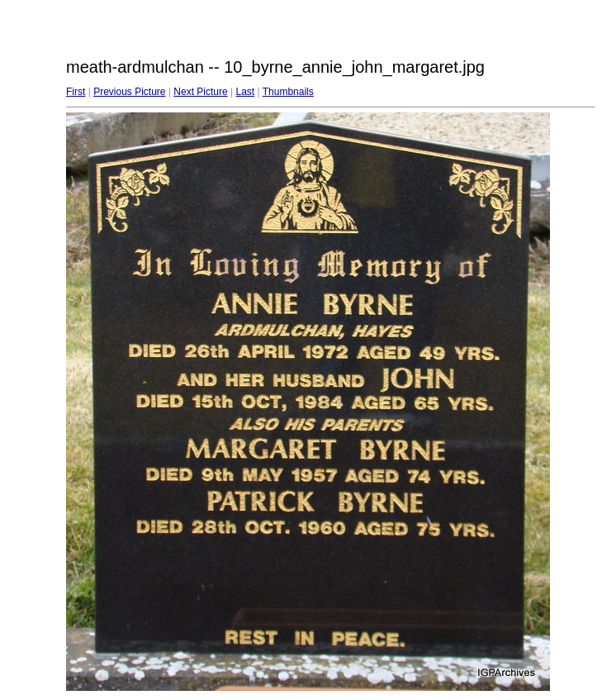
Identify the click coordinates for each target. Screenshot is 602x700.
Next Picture (200, 92)
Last (245, 92)
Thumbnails (288, 92)
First (76, 92)
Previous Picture (129, 92)
